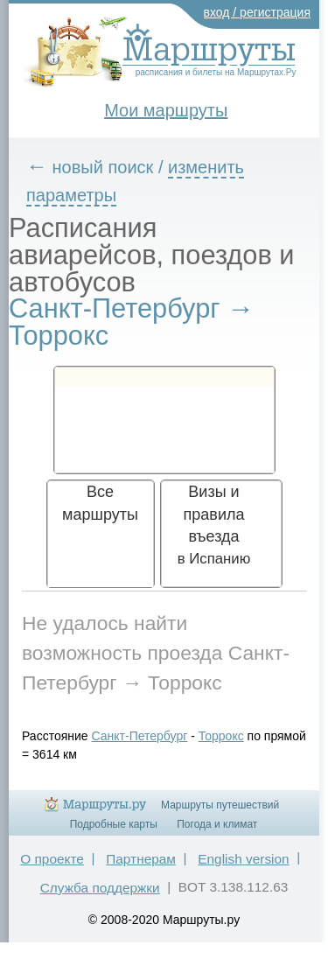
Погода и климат (217, 824)
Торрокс (221, 736)
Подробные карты (114, 824)
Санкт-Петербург (140, 736)
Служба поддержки (100, 888)
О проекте (52, 859)
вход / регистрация (258, 12)
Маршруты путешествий (220, 805)
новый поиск (103, 167)
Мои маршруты (166, 110)
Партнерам (141, 859)
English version (243, 859)
